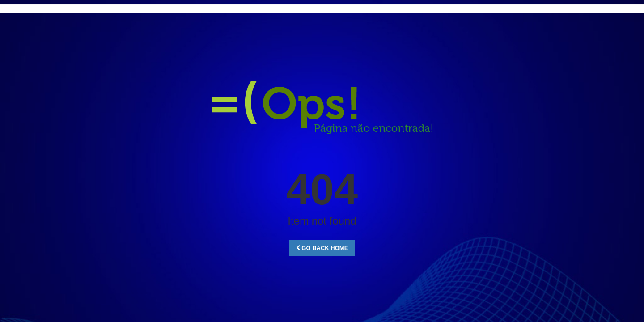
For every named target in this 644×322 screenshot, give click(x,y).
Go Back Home (322, 248)
